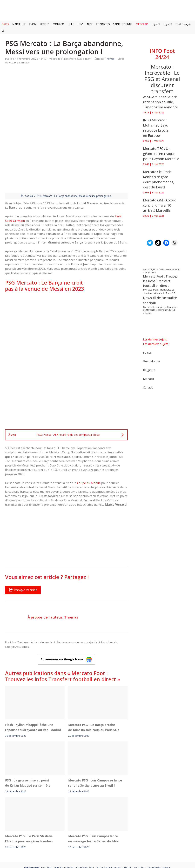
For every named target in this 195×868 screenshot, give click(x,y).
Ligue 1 (156, 24)
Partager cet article (23, 549)
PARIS (5, 24)
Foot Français (183, 24)
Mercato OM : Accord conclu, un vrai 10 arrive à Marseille (160, 205)
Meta (104, 827)
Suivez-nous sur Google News (66, 619)
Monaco (149, 379)
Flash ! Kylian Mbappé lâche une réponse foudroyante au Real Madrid (33, 686)
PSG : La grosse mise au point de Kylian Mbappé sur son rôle (28, 742)
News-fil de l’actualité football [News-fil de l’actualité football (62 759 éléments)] (160, 300)
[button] (3, 31)
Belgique (149, 370)
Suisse (147, 352)
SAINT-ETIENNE (123, 24)
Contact (80, 836)
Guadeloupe (152, 361)
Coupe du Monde (89, 442)
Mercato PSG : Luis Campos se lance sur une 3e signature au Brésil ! (95, 742)
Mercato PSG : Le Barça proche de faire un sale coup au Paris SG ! (94, 686)
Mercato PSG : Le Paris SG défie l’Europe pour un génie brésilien (29, 798)
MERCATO (142, 24)
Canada (148, 387)
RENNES (44, 24)
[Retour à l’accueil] (98, 10)
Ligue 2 (168, 24)
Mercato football (63, 827)
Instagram (115, 827)
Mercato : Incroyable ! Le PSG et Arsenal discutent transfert (162, 79)
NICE (90, 24)
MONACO (58, 24)
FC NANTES (103, 24)
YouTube (139, 827)
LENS (80, 24)
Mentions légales (38, 836)
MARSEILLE (19, 24)
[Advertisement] (66, 280)
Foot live (46, 827)
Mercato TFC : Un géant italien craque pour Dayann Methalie (161, 154)
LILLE (71, 24)
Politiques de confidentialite (108, 836)
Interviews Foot (85, 827)
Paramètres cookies (159, 827)
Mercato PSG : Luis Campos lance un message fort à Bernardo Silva (93, 798)
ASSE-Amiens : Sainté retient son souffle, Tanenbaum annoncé (160, 102)
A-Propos (61, 836)
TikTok (127, 827)
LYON (33, 24)
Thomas (71, 576)
